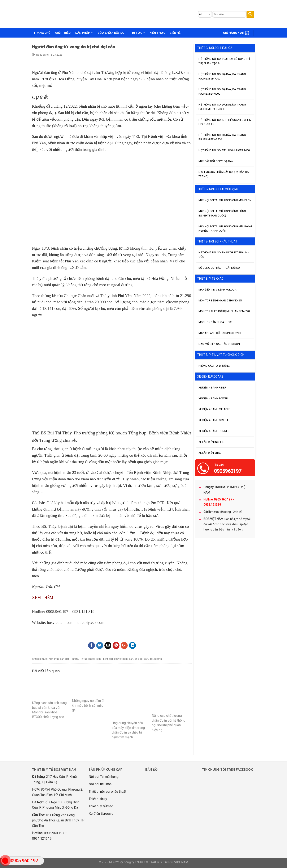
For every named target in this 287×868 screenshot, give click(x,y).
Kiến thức (157, 33)
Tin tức (137, 33)
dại (151, 659)
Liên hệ (175, 33)
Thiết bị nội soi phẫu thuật (107, 792)
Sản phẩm (84, 33)
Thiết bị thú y (98, 799)
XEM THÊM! (43, 598)
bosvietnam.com (60, 622)
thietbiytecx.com (91, 622)
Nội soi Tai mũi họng (104, 777)
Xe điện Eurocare (101, 814)
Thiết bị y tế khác (101, 806)
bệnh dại (108, 659)
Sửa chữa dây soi (112, 33)
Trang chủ (42, 33)
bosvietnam (121, 659)
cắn (131, 659)
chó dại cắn (141, 659)
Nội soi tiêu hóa (100, 784)
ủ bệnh (158, 659)
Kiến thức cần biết (59, 659)
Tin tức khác (87, 659)
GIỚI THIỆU (63, 33)
